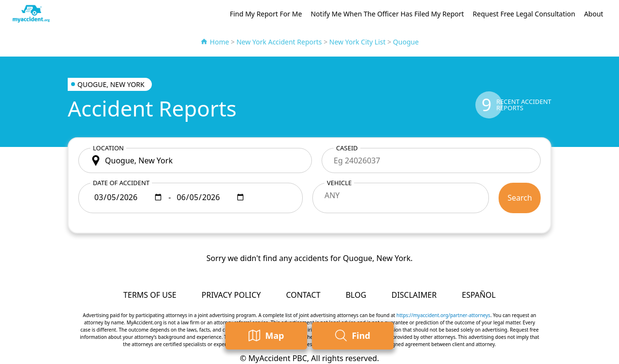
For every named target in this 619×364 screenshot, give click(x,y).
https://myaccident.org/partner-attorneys (443, 315)
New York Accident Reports (279, 42)
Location (108, 148)
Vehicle (339, 183)
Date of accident (121, 183)
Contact (303, 295)
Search (520, 198)
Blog (356, 295)
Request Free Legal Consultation (524, 14)
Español (479, 295)
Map (266, 336)
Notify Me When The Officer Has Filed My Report (387, 14)
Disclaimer (414, 295)
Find (353, 336)
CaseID (347, 148)
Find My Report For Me (266, 14)
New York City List (358, 42)
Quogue (406, 42)
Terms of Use (150, 295)
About (594, 14)
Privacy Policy (231, 295)
